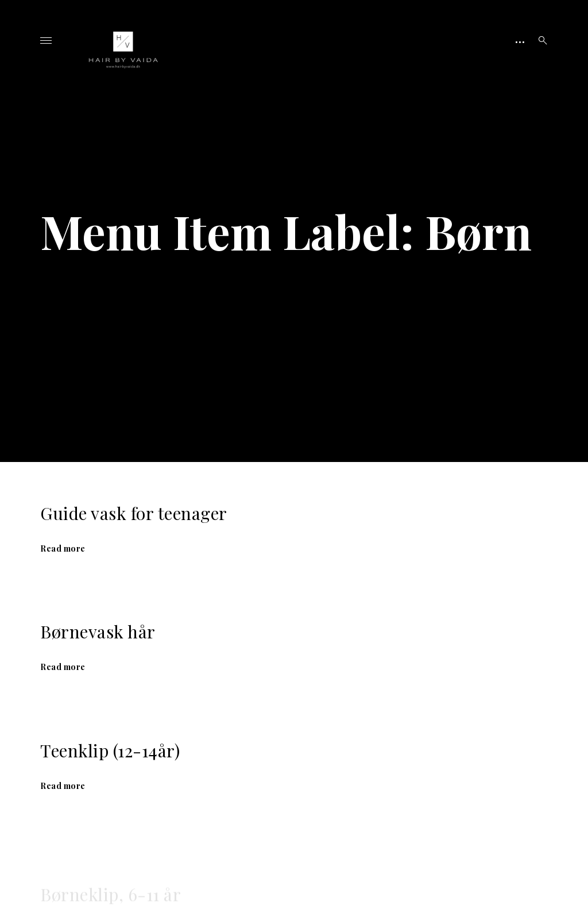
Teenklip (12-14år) (110, 754)
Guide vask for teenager (134, 513)
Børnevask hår (98, 632)
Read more (63, 548)
